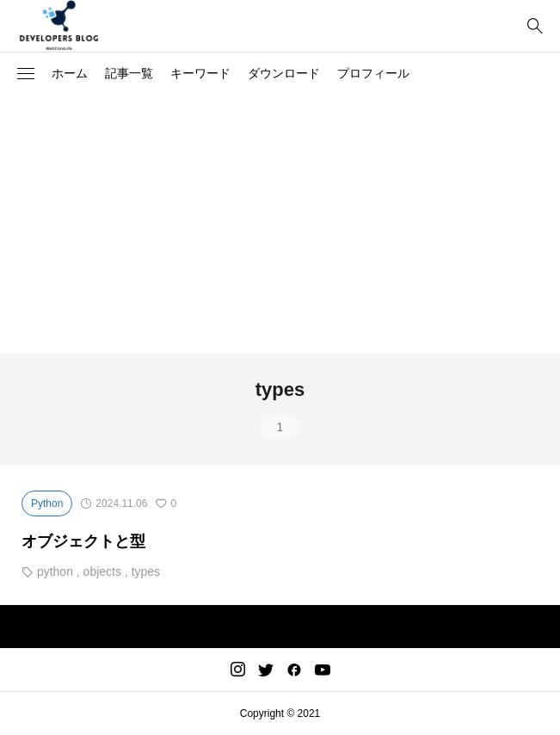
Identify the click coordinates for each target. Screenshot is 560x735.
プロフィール (373, 73)
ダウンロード (284, 73)
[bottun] (535, 26)
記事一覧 (129, 73)
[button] (26, 74)
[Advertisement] (280, 224)
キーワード (200, 73)
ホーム (70, 73)
